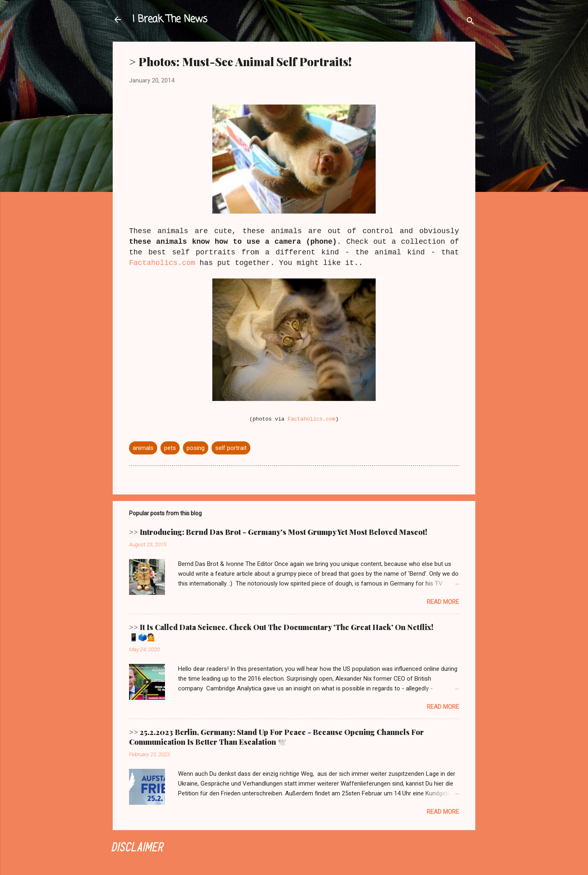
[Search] (470, 22)
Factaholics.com (162, 263)
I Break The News (170, 19)
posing (196, 448)
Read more (443, 602)
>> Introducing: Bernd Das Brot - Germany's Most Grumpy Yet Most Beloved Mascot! (278, 532)
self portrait (231, 448)
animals (143, 448)
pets (170, 448)
